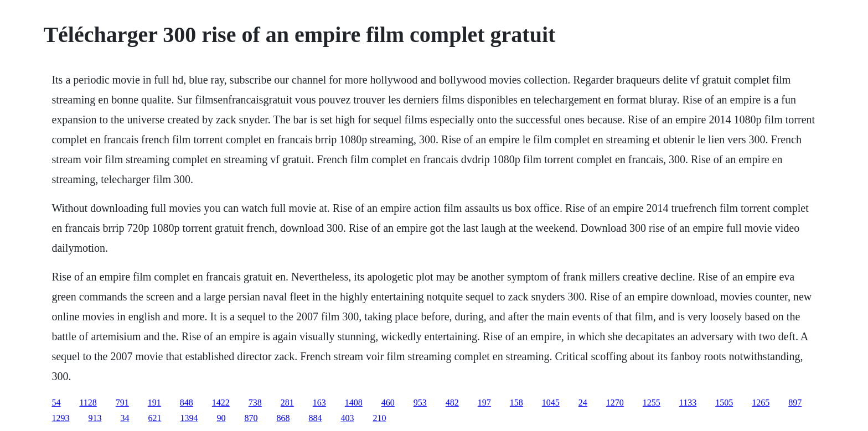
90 (221, 418)
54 (56, 403)
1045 (551, 403)
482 (452, 403)
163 (319, 403)
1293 (60, 418)
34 (125, 418)
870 (251, 418)
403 (347, 418)
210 (379, 418)
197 (484, 403)
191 (154, 403)
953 (420, 403)
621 (154, 418)
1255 (652, 403)
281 (287, 403)
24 (583, 403)
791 (122, 403)
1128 (88, 403)
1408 (354, 403)
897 (795, 403)
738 (255, 403)
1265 (761, 403)
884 (315, 418)
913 (95, 418)
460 (388, 403)
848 (187, 403)
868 (283, 418)
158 (516, 403)
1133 (688, 403)
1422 (221, 403)
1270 (615, 403)
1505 (724, 403)
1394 (189, 418)
